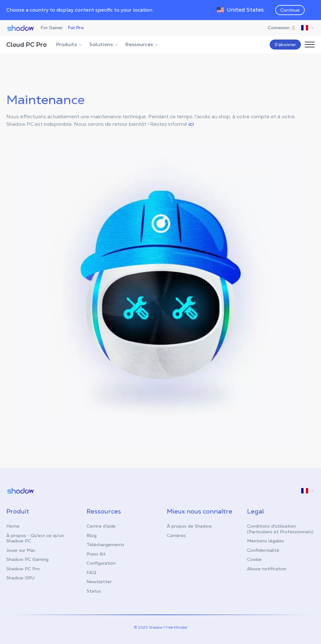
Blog (92, 535)
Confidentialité (263, 550)
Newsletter (99, 582)
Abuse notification (267, 569)
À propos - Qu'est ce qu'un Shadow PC (35, 538)
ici (191, 124)
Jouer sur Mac (21, 550)
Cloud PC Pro (26, 45)
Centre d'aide (101, 526)
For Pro (76, 28)
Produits (70, 44)
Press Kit (96, 554)
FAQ (91, 572)
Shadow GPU (20, 578)
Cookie (254, 559)
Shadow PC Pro (23, 569)
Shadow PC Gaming (27, 559)
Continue (290, 10)
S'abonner (285, 45)
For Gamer (52, 28)
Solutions (104, 44)
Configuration (101, 563)
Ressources (142, 44)
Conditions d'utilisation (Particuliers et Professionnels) (280, 529)
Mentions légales (266, 541)
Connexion (282, 28)
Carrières (176, 535)
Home (13, 526)
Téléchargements (105, 545)
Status (94, 591)
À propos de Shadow (189, 526)
